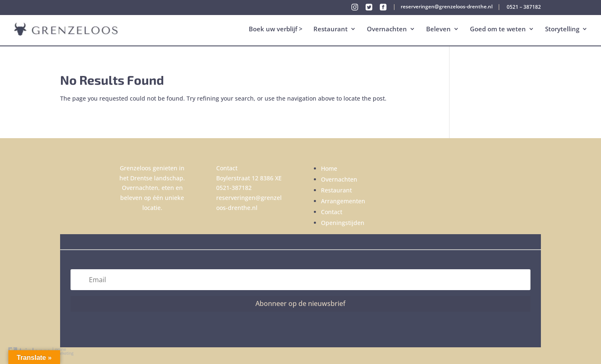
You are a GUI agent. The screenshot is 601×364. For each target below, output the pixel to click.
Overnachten (387, 30)
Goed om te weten (498, 30)
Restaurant (331, 30)
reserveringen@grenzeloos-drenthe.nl (447, 7)
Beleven (438, 30)
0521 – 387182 (524, 8)
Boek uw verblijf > (276, 30)
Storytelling (562, 30)
